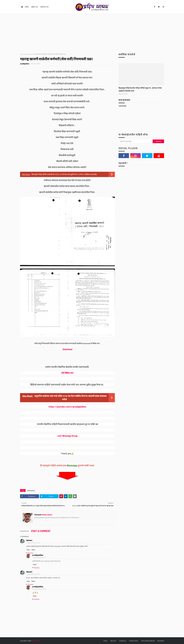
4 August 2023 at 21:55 (33, 543)
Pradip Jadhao (36, 641)
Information (29, 54)
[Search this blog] (136, 141)
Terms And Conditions (148, 641)
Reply (28, 550)
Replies (31, 553)
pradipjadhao (25, 64)
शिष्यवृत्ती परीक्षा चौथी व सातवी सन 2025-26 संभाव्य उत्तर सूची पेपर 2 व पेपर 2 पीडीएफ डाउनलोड (64, 174)
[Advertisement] (92, 32)
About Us (34, 7)
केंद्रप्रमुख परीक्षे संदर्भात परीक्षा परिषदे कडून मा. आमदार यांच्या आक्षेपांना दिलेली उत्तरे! (140, 89)
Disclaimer (161, 641)
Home (27, 7)
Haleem (29, 540)
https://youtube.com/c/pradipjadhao (67, 407)
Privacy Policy (134, 641)
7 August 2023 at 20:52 (33, 574)
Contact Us (44, 7)
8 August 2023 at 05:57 (39, 589)
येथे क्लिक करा (67, 373)
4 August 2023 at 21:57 (39, 557)
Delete (33, 550)
